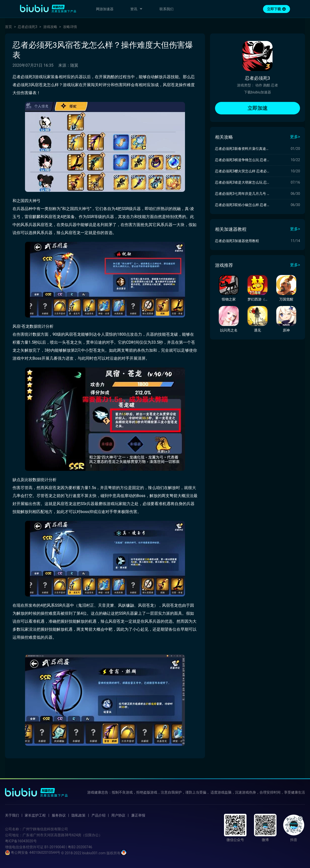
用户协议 (118, 815)
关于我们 (12, 815)
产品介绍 (98, 815)
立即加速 (257, 108)
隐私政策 (78, 815)
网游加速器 (105, 9)
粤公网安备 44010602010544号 (33, 853)
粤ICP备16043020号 (21, 841)
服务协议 (59, 815)
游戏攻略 (50, 27)
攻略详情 (70, 27)
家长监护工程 (35, 815)
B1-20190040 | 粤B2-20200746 (68, 847)
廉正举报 (138, 815)
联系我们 (166, 9)
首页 (8, 27)
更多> (295, 137)
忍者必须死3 (27, 27)
